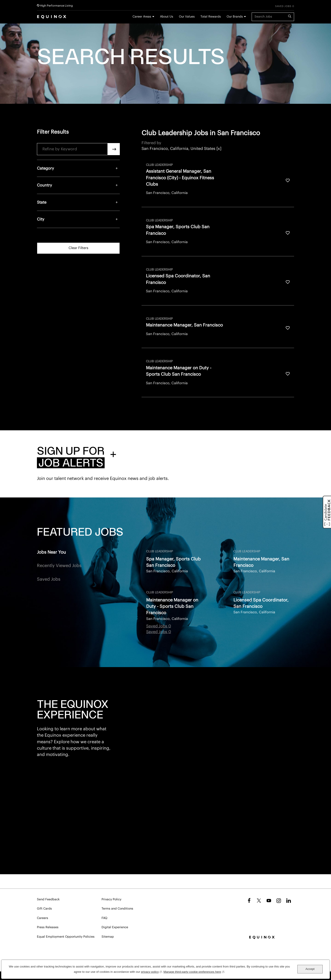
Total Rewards (211, 17)
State (42, 202)
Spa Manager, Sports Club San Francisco (173, 562)
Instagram (279, 901)
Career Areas (142, 17)
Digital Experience (115, 927)
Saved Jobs (49, 579)
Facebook (248, 901)
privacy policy (151, 971)
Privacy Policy (111, 899)
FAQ (104, 918)
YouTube (269, 901)
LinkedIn (289, 901)
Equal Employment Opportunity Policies (66, 937)
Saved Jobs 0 (285, 6)
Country (45, 185)
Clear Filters (78, 248)
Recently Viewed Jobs (59, 566)
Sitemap (108, 937)
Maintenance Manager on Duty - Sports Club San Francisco (172, 607)
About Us (167, 17)
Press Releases (48, 927)
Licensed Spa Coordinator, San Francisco (261, 603)
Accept (310, 969)
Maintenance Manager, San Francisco (261, 562)
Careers (43, 918)
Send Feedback (48, 899)
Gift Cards (44, 909)
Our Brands (235, 17)
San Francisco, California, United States (178, 149)
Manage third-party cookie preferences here (194, 971)
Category (45, 168)
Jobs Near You (51, 552)
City (41, 219)
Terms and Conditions (117, 909)
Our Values (187, 17)
